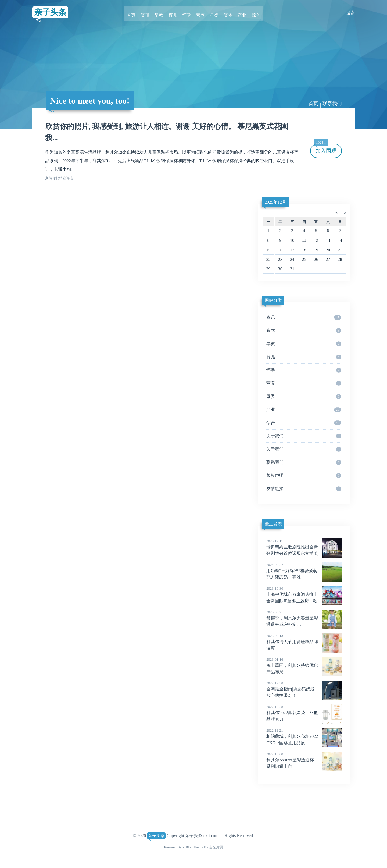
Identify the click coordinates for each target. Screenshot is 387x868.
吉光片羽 (216, 847)
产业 (239, 13)
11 (304, 240)
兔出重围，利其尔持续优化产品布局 (304, 665)
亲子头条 (51, 13)
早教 (161, 13)
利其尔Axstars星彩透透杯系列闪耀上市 (304, 760)
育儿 (174, 13)
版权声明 (304, 476)
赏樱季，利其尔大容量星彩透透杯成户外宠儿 (304, 618)
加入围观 (325, 149)
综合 (252, 13)
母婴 (213, 13)
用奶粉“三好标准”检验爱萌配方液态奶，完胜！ (304, 571)
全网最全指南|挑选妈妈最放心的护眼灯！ (304, 689)
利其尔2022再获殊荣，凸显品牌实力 (304, 713)
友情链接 (304, 489)
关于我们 (304, 436)
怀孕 (187, 13)
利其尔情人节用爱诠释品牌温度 (304, 642)
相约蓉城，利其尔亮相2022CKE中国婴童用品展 (304, 736)
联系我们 (332, 104)
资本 (226, 13)
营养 (200, 13)
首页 (135, 13)
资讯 (148, 13)
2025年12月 (275, 202)
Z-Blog (187, 847)
